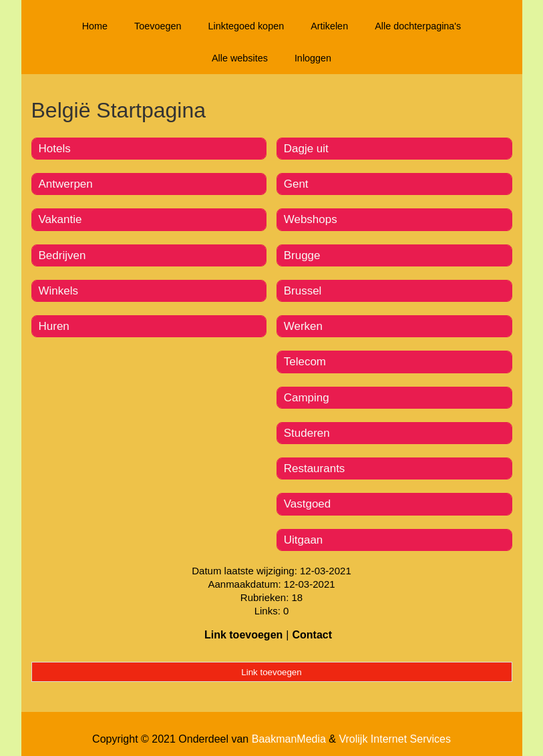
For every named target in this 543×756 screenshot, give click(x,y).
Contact (312, 635)
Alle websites (240, 58)
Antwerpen (66, 184)
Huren (54, 326)
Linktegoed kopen (246, 26)
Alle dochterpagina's (418, 26)
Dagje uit (306, 149)
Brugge (302, 255)
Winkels (59, 291)
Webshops (311, 219)
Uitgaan (304, 540)
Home (95, 26)
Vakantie (60, 219)
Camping (307, 398)
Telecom (305, 362)
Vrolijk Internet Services (394, 739)
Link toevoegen (243, 635)
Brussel (303, 291)
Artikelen (329, 26)
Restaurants (315, 468)
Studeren (307, 433)
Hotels (55, 149)
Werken (303, 326)
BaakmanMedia (289, 739)
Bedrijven (62, 255)
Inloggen (313, 58)
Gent (296, 184)
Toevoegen (158, 26)
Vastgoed (308, 504)
